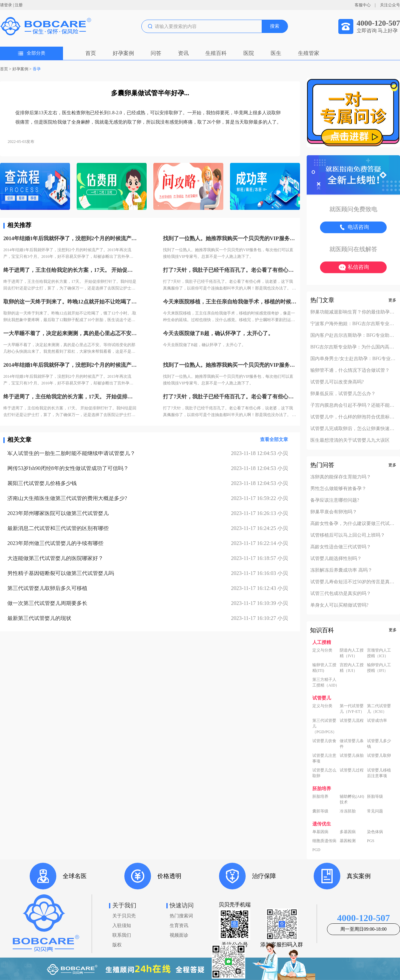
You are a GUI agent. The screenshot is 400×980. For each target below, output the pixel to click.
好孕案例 (123, 53)
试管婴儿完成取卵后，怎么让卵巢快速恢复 (353, 429)
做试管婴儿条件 (352, 744)
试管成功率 (377, 721)
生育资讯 (179, 926)
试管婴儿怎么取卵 (324, 773)
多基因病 (348, 832)
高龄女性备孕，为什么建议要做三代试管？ (353, 524)
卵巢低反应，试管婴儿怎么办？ (343, 394)
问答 (156, 53)
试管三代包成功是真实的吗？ (341, 594)
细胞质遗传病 (324, 841)
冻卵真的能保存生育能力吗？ (341, 477)
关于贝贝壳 (124, 916)
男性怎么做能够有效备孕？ (338, 489)
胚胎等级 (375, 796)
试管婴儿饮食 (324, 741)
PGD (316, 850)
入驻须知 (122, 926)
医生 (276, 53)
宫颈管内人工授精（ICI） (379, 653)
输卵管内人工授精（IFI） (379, 668)
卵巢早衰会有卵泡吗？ (334, 512)
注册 (19, 5)
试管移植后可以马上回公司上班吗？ (348, 535)
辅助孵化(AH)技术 (352, 799)
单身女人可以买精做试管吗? (339, 605)
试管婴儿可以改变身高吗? (337, 382)
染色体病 (375, 832)
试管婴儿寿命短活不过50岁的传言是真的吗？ (353, 582)
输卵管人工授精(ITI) (324, 668)
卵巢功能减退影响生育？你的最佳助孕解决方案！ (353, 312)
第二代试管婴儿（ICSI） (379, 709)
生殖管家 (309, 53)
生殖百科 (216, 53)
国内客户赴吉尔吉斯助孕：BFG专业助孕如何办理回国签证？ (353, 335)
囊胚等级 (320, 811)
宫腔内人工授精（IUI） (352, 668)
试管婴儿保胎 (352, 755)
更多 (392, 300)
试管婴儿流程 (352, 721)
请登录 (6, 5)
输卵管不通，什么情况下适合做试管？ (350, 370)
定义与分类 (322, 650)
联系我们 (122, 935)
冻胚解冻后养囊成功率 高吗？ (341, 570)
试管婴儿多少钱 (379, 744)
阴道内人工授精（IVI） (352, 653)
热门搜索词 (181, 916)
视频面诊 (179, 935)
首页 (91, 53)
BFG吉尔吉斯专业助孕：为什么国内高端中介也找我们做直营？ (353, 347)
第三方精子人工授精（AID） (326, 682)
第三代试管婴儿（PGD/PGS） (324, 726)
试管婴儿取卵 (379, 755)
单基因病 (320, 832)
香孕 (37, 69)
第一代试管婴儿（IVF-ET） (352, 709)
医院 (249, 53)
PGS (371, 841)
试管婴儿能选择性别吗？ (336, 559)
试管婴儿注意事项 (324, 758)
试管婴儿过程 (352, 770)
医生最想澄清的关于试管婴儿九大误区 (350, 440)
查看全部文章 (274, 440)
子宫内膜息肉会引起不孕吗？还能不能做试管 (353, 405)
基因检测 (348, 841)
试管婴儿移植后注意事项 (379, 773)
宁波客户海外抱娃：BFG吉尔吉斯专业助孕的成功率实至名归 (353, 324)
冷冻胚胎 (348, 811)
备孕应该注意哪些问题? (335, 500)
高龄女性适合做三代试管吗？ (341, 547)
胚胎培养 (320, 796)
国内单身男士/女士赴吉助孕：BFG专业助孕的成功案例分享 (353, 359)
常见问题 (375, 811)
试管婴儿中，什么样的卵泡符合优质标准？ (353, 417)
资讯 (183, 53)
